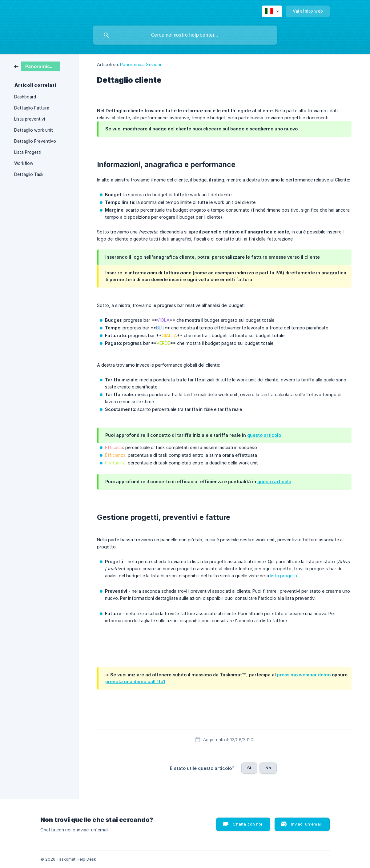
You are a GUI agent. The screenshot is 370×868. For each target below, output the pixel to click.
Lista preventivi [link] (30, 119)
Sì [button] (249, 768)
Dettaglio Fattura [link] (32, 108)
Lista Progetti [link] (28, 152)
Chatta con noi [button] (247, 824)
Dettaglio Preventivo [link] (35, 141)
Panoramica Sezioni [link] (141, 64)
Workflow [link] (24, 163)
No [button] (268, 768)
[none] (272, 11)
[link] (37, 66)
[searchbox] (185, 35)
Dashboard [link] (25, 97)
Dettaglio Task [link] (29, 174)
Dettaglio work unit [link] (34, 130)
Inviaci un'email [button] (306, 824)
